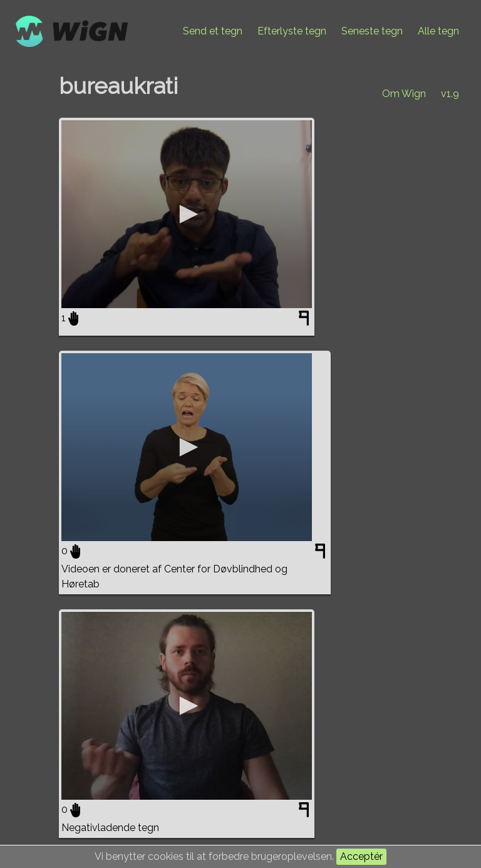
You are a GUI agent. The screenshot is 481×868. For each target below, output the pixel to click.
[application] (187, 214)
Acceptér (361, 856)
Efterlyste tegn (292, 31)
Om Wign (404, 94)
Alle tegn (438, 31)
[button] (187, 214)
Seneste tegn (372, 31)
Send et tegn (213, 31)
